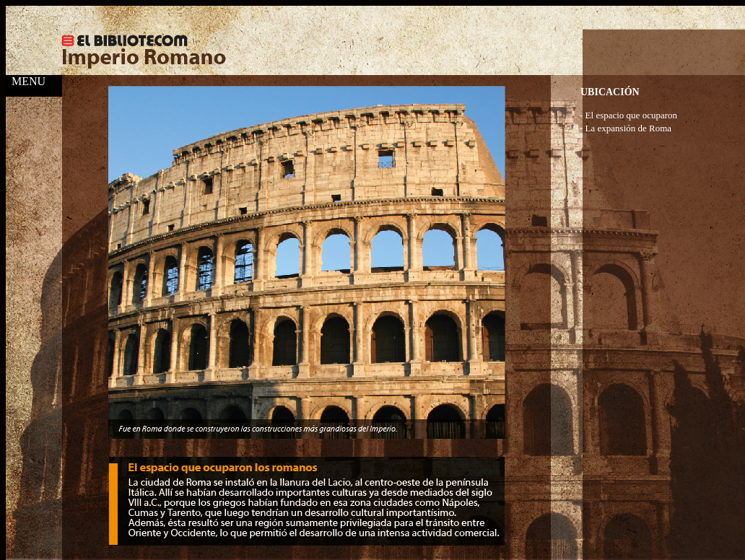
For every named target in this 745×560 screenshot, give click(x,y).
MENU (26, 81)
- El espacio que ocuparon (628, 115)
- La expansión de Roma (626, 128)
